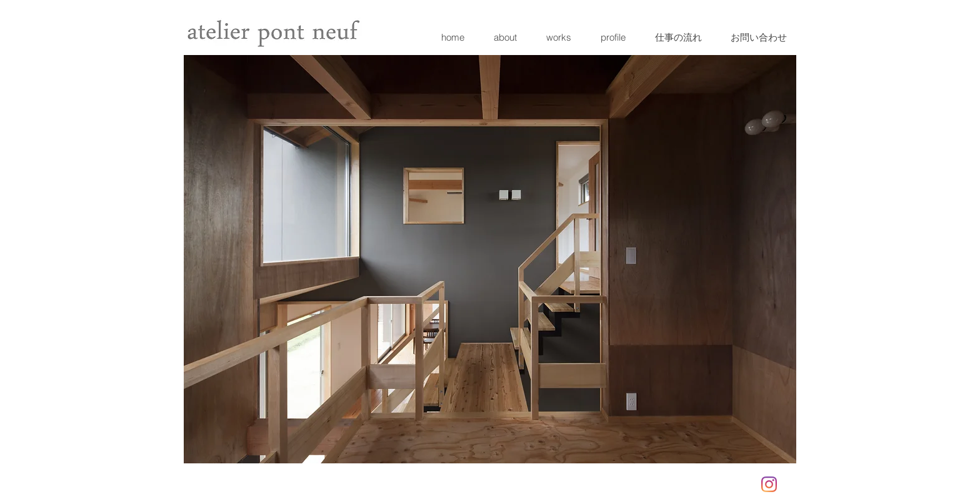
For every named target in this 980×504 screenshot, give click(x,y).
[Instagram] (769, 484)
